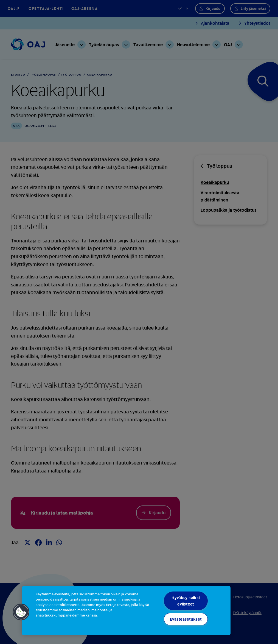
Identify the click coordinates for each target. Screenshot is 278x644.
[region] (126, 611)
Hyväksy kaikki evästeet (186, 601)
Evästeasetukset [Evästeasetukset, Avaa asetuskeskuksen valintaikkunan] (186, 619)
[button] (21, 612)
